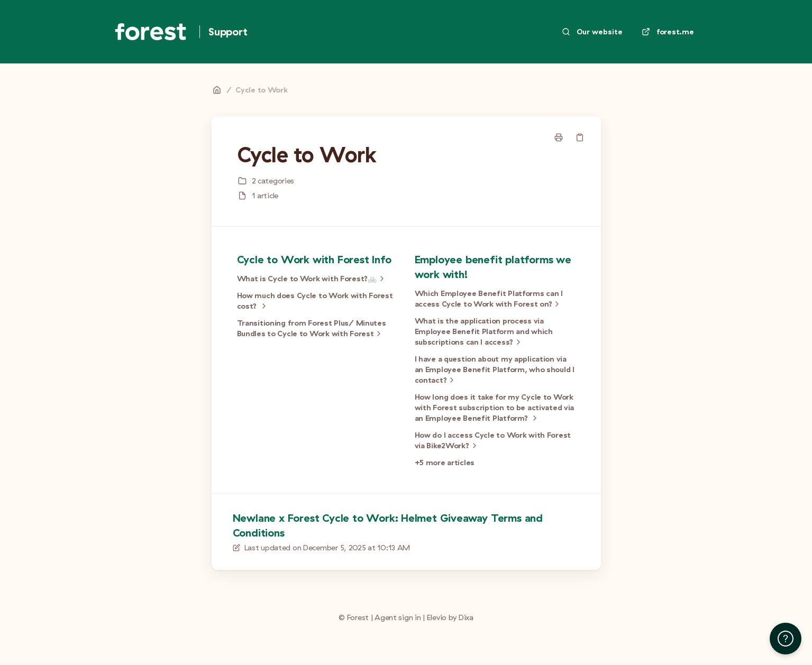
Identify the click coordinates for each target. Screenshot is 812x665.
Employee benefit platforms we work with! (493, 267)
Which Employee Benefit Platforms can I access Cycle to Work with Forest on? (489, 299)
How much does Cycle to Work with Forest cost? (315, 301)
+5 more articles (445, 463)
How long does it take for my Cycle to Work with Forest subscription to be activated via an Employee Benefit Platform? (495, 408)
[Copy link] (580, 137)
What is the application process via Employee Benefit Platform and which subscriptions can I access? (484, 332)
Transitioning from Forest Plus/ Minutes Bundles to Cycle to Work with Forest (312, 329)
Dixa (466, 617)
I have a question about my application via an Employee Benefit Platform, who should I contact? (495, 370)
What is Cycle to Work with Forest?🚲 (312, 279)
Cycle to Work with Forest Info (314, 259)
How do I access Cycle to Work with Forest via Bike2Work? (493, 441)
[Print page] (559, 137)
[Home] (151, 32)
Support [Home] (228, 31)
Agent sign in (398, 617)
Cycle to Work (261, 90)
